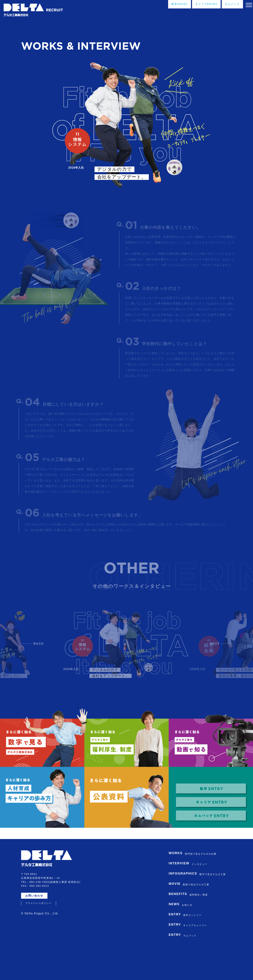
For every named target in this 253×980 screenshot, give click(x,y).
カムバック (226, 5)
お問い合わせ (36, 922)
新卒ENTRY (167, 5)
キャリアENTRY (197, 5)
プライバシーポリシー (38, 930)
